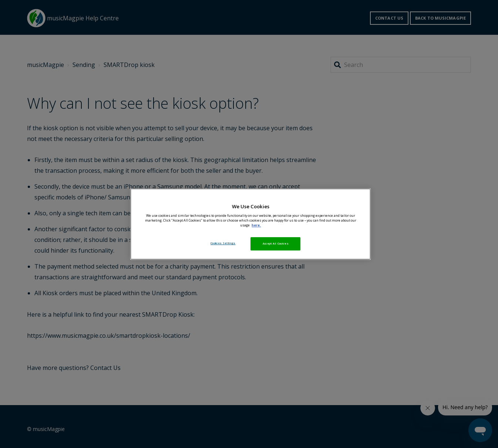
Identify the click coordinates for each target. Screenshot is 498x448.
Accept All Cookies (276, 243)
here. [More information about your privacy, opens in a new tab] (256, 225)
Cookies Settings (223, 243)
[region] (250, 224)
